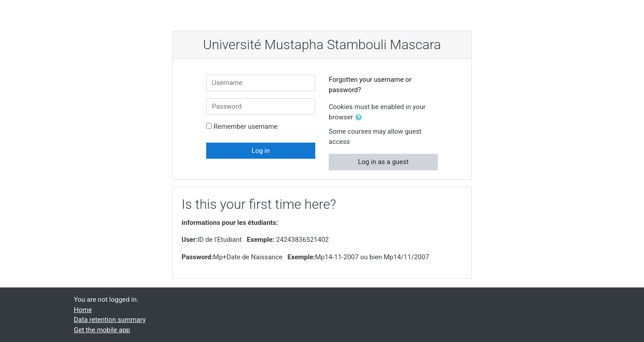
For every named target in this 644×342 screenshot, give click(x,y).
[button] (360, 118)
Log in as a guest (383, 162)
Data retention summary (110, 320)
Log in (261, 151)
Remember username (246, 127)
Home (83, 310)
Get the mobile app (102, 330)
